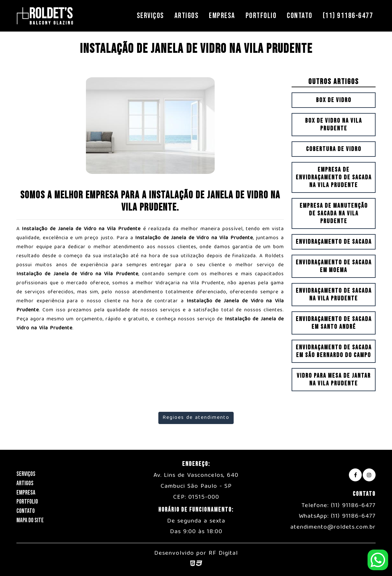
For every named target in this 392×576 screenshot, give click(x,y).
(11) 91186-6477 (348, 16)
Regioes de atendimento (196, 418)
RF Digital (223, 553)
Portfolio (261, 16)
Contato (300, 16)
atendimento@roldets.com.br (333, 527)
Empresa (222, 16)
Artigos (187, 16)
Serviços (150, 16)
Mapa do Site (30, 520)
